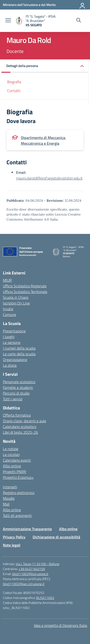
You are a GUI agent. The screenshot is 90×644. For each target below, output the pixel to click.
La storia (10, 365)
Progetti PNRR (15, 472)
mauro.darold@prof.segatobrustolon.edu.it (49, 178)
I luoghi (9, 337)
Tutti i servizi (13, 399)
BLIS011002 (45, 598)
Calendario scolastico (20, 427)
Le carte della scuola (19, 354)
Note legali (12, 545)
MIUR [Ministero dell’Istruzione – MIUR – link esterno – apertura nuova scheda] (7, 280)
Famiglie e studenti (18, 387)
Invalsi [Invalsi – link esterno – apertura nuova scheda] (8, 309)
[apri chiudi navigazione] (8, 21)
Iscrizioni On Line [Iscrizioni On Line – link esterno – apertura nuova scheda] (16, 303)
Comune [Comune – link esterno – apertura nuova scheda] (9, 314)
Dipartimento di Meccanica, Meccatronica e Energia (43, 140)
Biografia (14, 82)
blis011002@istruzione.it (30, 574)
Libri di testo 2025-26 (20, 432)
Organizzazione (15, 360)
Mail (6, 504)
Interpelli (10, 487)
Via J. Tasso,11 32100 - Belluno (37, 564)
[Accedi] (83, 5)
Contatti (14, 91)
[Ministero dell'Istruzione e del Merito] (29, 5)
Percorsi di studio (16, 393)
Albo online (12, 466)
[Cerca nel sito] (79, 21)
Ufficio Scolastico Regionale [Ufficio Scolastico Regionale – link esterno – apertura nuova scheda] (25, 286)
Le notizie (11, 449)
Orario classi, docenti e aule (24, 421)
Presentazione (14, 331)
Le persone (12, 342)
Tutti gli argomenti (17, 515)
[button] (45, 66)
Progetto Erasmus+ (18, 477)
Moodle (9, 498)
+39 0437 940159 (32, 569)
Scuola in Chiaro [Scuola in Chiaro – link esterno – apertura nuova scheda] (16, 297)
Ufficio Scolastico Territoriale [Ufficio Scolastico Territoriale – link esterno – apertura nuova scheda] (25, 292)
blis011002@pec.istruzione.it (24, 584)
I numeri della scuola (19, 348)
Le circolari (11, 454)
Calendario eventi (17, 460)
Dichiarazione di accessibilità (56, 537)
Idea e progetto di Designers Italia (60, 625)
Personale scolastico (19, 382)
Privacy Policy (14, 537)
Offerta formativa (17, 415)
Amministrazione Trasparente (27, 529)
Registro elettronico (19, 493)
